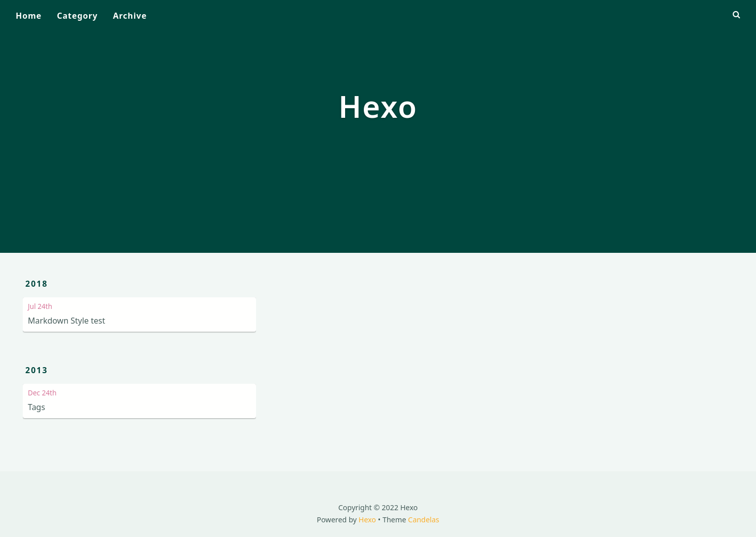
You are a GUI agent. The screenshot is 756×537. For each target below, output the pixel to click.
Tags (36, 407)
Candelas (424, 520)
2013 (37, 370)
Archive (130, 16)
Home (29, 16)
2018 (37, 284)
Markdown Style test (67, 321)
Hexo (368, 520)
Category (77, 16)
